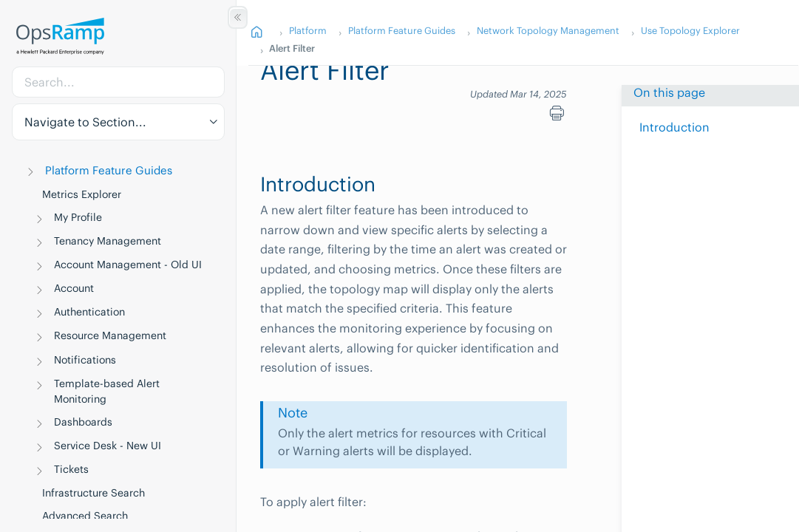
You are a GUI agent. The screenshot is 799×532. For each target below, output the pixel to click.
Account (74, 288)
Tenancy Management (108, 241)
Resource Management (110, 335)
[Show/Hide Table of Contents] (238, 17)
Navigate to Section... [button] (85, 122)
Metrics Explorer (82, 194)
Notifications (85, 360)
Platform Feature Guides (109, 170)
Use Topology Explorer (690, 30)
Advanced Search (85, 516)
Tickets (71, 469)
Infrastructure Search (93, 493)
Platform (308, 30)
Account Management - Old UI (128, 265)
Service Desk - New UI (108, 446)
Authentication (89, 312)
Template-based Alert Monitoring (107, 391)
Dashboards (83, 422)
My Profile (78, 217)
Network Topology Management (548, 30)
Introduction (674, 127)
